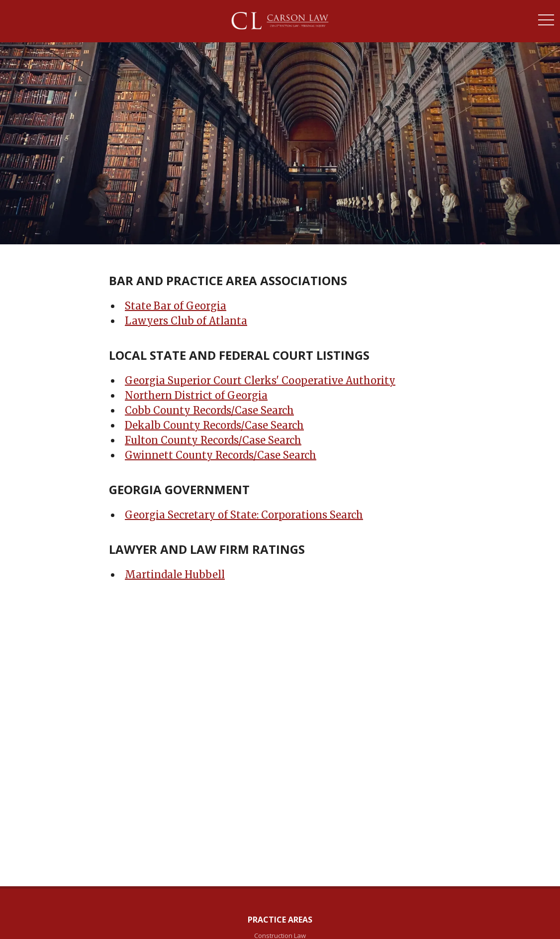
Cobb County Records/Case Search (209, 410)
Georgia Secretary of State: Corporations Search (244, 515)
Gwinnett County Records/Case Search (221, 455)
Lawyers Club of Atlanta (186, 321)
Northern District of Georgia (196, 395)
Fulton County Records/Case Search (213, 440)
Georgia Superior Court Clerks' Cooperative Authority (260, 380)
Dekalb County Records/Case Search (214, 425)
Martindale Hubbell (175, 574)
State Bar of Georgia (176, 306)
